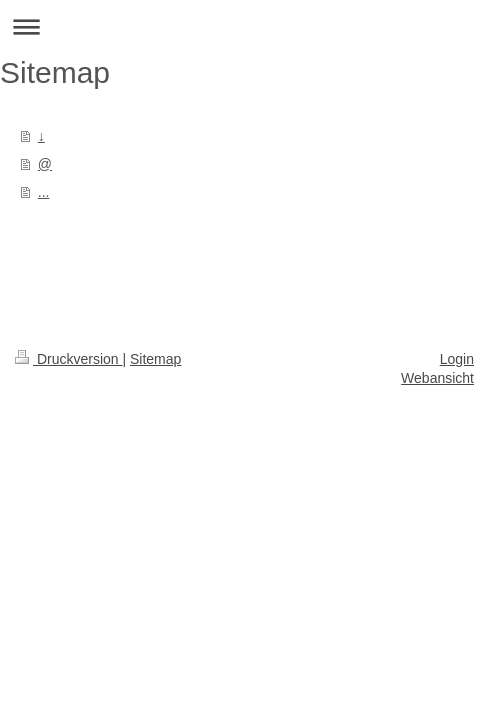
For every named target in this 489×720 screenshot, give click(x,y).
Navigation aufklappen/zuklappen (244, 26)
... (44, 192)
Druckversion (68, 359)
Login (457, 359)
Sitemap (155, 359)
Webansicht (437, 378)
